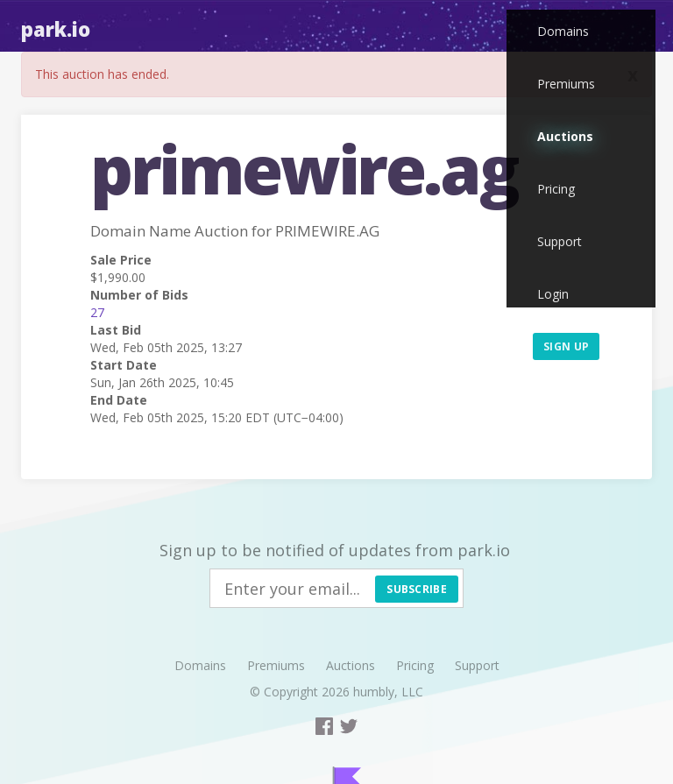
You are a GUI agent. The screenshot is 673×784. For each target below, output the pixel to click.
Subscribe (417, 589)
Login (553, 294)
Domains (563, 31)
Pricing (556, 189)
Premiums (566, 84)
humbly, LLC (388, 692)
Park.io (56, 29)
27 (97, 312)
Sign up (566, 346)
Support (560, 241)
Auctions (565, 136)
